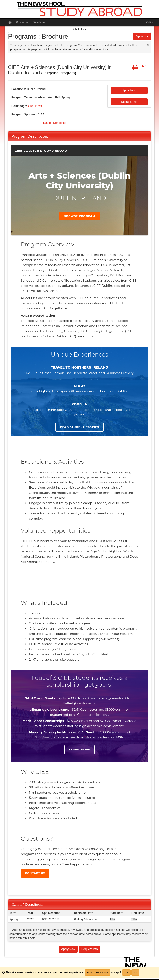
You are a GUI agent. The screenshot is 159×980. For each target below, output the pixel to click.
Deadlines (39, 22)
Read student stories (79, 427)
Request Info (129, 102)
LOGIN (149, 22)
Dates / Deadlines (55, 123)
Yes (126, 973)
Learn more (79, 749)
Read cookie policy (98, 973)
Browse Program (79, 216)
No (135, 973)
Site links (79, 29)
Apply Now (129, 90)
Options (142, 36)
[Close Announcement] (148, 45)
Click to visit (36, 106)
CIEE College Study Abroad (41, 151)
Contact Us (35, 873)
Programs (22, 22)
